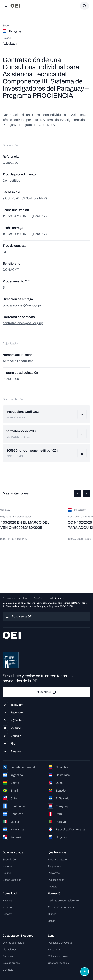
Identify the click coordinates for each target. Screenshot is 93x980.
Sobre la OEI (10, 860)
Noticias (7, 907)
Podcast (7, 914)
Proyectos (54, 873)
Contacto (8, 970)
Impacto (53, 887)
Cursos (52, 914)
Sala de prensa (11, 963)
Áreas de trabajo (57, 860)
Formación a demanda (61, 907)
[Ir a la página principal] (15, 6)
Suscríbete (47, 692)
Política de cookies (59, 956)
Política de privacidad (60, 943)
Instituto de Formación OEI (63, 901)
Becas (52, 921)
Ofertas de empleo (13, 943)
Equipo (7, 873)
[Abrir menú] (6, 6)
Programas (54, 866)
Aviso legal (54, 949)
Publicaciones (56, 880)
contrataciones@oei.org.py (23, 323)
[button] (77, 493)
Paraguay (39, 598)
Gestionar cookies (58, 963)
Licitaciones (55, 598)
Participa (8, 956)
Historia (7, 866)
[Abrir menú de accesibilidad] (85, 972)
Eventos (7, 901)
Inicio (26, 598)
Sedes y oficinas (12, 880)
